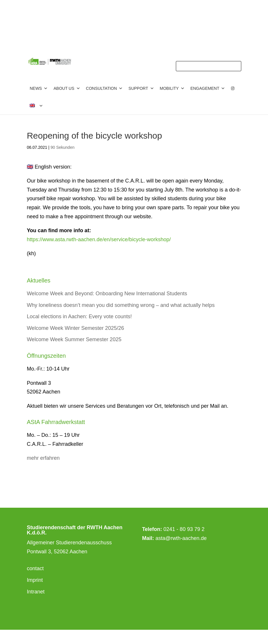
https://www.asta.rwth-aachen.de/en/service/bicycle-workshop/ (99, 239)
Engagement (208, 88)
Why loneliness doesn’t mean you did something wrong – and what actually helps (121, 305)
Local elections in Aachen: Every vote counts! (79, 316)
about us (67, 88)
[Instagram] (233, 88)
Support (141, 88)
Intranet (36, 592)
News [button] (39, 88)
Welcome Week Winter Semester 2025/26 (75, 328)
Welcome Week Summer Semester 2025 (74, 339)
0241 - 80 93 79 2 (184, 529)
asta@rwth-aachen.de (181, 538)
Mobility (172, 88)
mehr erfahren (43, 458)
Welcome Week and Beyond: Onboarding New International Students (107, 294)
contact (35, 568)
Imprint (35, 580)
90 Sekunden (63, 147)
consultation (104, 88)
